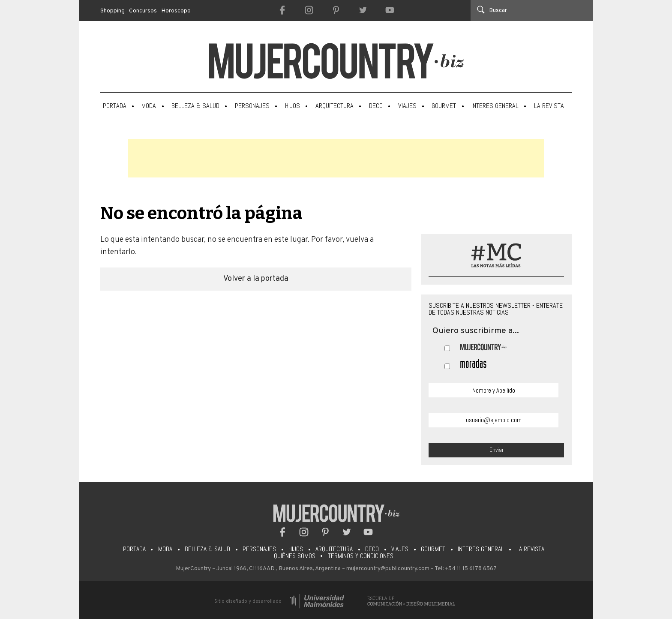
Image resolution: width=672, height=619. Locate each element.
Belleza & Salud (195, 106)
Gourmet (444, 106)
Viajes (407, 106)
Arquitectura (334, 106)
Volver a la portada (256, 279)
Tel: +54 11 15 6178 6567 (466, 569)
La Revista (549, 106)
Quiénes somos (295, 556)
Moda (149, 106)
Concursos (143, 11)
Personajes (252, 106)
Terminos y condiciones (361, 556)
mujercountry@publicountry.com (388, 569)
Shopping (112, 11)
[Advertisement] (336, 158)
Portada (115, 106)
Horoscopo (176, 11)
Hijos (292, 106)
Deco (376, 106)
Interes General (495, 106)
